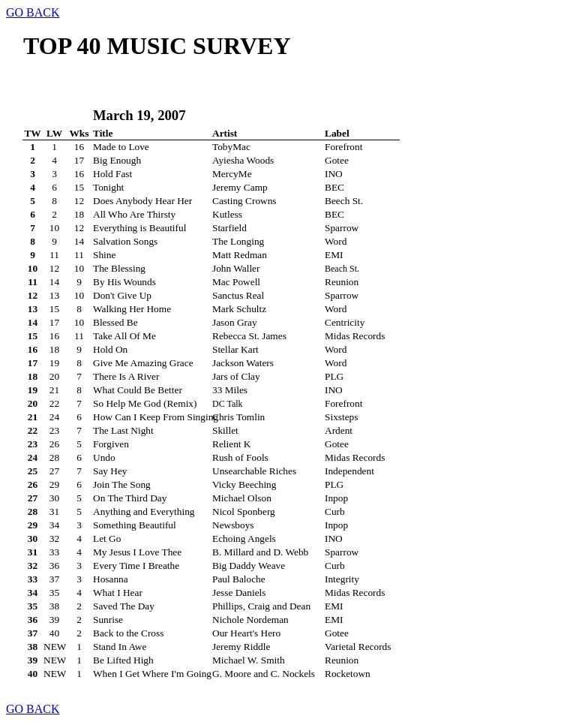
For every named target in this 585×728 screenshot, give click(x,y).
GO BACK (33, 12)
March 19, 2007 (139, 115)
